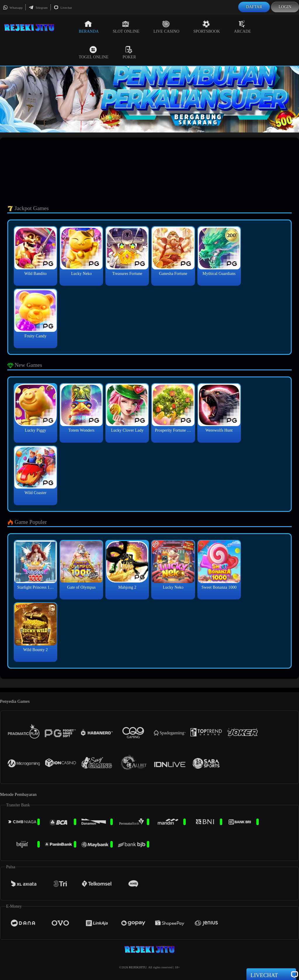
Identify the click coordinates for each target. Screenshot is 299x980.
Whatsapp (13, 8)
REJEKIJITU (138, 967)
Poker (129, 53)
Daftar (254, 7)
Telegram (38, 8)
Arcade (242, 27)
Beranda (89, 27)
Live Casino (167, 27)
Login (285, 7)
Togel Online (94, 53)
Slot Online (126, 27)
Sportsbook (207, 27)
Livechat (63, 8)
